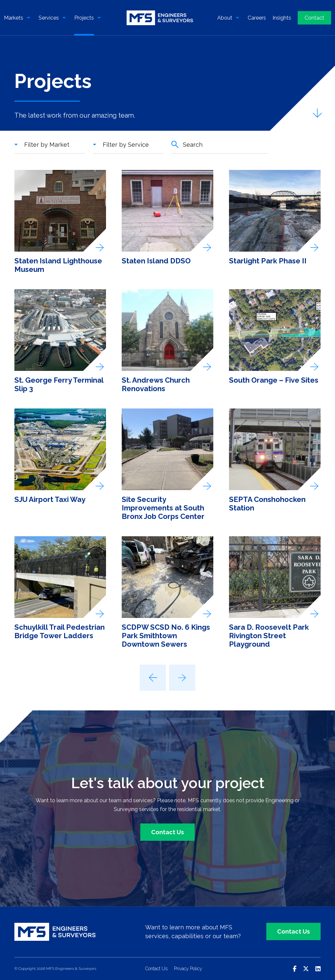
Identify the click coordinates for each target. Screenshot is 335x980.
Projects (84, 18)
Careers (257, 18)
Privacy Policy (188, 969)
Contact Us (167, 832)
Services (49, 18)
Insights (282, 18)
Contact (314, 18)
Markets (14, 18)
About (225, 18)
